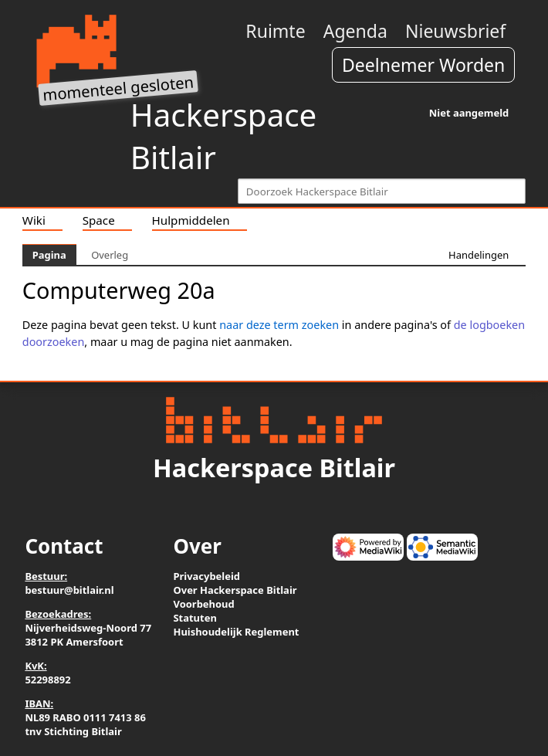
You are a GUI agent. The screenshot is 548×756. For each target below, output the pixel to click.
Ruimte (275, 31)
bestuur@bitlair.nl (69, 590)
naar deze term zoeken (279, 325)
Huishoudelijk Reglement (236, 632)
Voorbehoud (203, 604)
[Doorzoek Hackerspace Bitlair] (382, 191)
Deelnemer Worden (423, 65)
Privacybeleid (206, 576)
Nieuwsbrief (455, 31)
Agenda (355, 31)
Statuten (195, 618)
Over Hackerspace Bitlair (235, 590)
